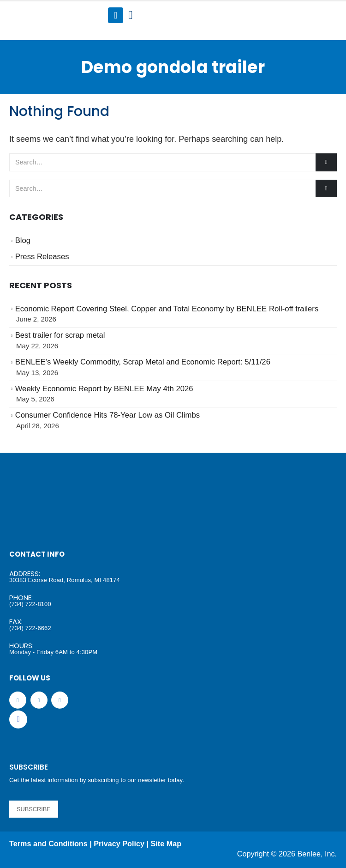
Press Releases (42, 257)
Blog (23, 240)
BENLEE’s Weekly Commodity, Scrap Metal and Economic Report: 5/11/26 (143, 362)
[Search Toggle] (130, 15)
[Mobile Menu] (116, 15)
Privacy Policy (119, 844)
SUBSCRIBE (34, 809)
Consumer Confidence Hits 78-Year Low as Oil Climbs (107, 415)
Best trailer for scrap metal (60, 335)
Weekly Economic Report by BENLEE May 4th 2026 (104, 389)
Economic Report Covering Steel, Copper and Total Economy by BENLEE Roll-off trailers (167, 309)
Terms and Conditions (48, 844)
